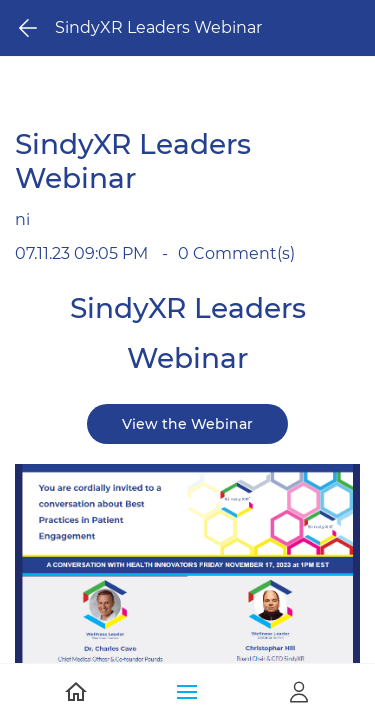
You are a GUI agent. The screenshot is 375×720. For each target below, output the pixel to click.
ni (22, 219)
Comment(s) (236, 253)
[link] (187, 477)
